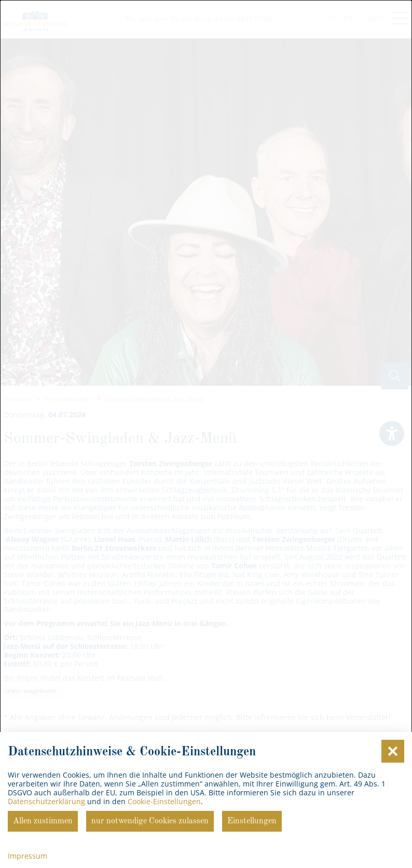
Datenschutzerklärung (46, 801)
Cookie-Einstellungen (164, 801)
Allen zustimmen (43, 821)
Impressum (28, 856)
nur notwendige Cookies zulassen (150, 821)
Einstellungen (252, 821)
